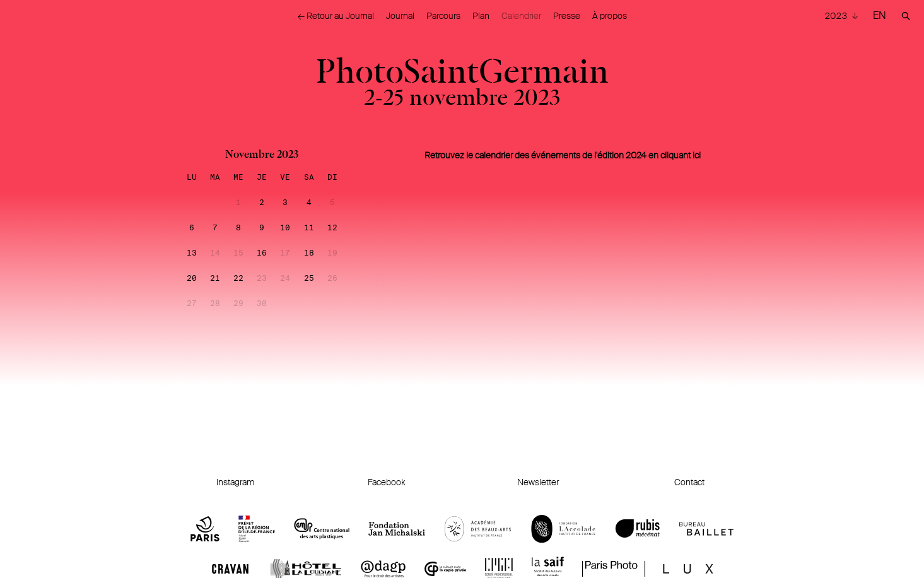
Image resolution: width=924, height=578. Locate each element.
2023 (837, 16)
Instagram (235, 482)
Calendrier (521, 16)
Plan (481, 16)
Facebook (387, 482)
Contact (689, 482)
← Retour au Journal (336, 16)
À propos (610, 16)
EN (880, 15)
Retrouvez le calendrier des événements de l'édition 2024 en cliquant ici (563, 155)
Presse (567, 16)
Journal (400, 16)
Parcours (443, 16)
